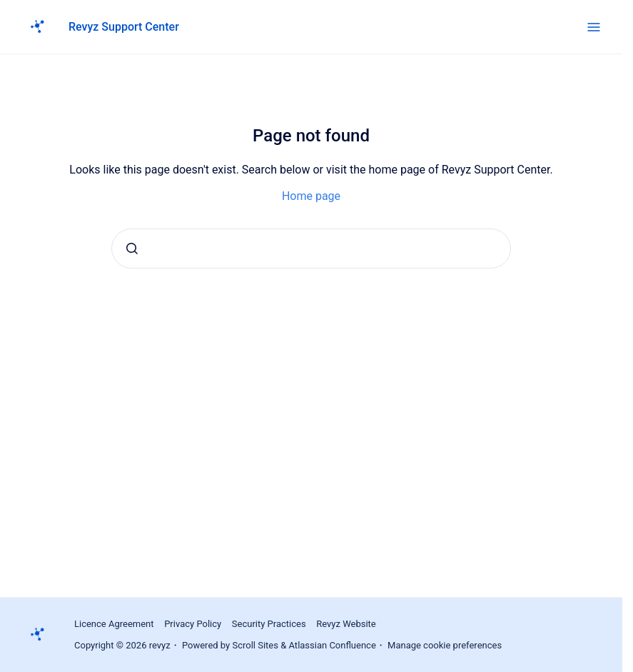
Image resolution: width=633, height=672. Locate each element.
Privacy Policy (193, 624)
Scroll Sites (255, 645)
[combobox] (311, 249)
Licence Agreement (114, 624)
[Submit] (132, 249)
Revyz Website (346, 624)
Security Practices (269, 624)
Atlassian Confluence (333, 645)
